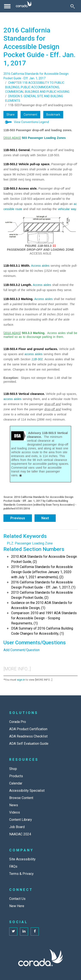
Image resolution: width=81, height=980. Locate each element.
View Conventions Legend (31, 122)
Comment (30, 115)
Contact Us (17, 899)
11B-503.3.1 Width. (17, 266)
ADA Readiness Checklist (28, 736)
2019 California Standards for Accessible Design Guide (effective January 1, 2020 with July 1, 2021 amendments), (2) (42, 572)
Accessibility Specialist (27, 791)
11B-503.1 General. (17, 150)
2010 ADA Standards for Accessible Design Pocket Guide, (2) (44, 559)
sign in (21, 680)
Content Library (21, 820)
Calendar (16, 783)
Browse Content (21, 798)
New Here (17, 906)
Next (45, 518)
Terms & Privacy (21, 874)
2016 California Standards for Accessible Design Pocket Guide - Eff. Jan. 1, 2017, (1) (43, 585)
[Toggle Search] (73, 6)
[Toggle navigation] (7, 6)
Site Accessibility (22, 859)
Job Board (17, 827)
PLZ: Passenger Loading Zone (30, 543)
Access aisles (40, 266)
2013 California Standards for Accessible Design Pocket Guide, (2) (42, 595)
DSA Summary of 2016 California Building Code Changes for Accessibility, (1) (42, 631)
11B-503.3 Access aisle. (20, 188)
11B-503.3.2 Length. (18, 285)
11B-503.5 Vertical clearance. (24, 394)
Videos (15, 812)
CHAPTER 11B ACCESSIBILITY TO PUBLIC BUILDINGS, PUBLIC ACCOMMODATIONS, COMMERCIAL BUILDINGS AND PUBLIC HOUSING (37, 87)
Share (10, 115)
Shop (13, 769)
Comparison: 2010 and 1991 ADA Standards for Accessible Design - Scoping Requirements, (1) (44, 618)
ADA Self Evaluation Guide (29, 744)
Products (16, 776)
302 (40, 359)
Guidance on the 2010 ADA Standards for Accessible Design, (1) (42, 605)
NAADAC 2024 (20, 834)
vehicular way (67, 209)
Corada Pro (18, 722)
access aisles (33, 354)
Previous (18, 518)
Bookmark (53, 115)
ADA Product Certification (28, 729)
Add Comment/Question (22, 650)
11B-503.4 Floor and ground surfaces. (31, 349)
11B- (35, 359)
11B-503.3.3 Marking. (18, 299)
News (14, 805)
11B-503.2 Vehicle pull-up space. (27, 164)
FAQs (13, 866)
